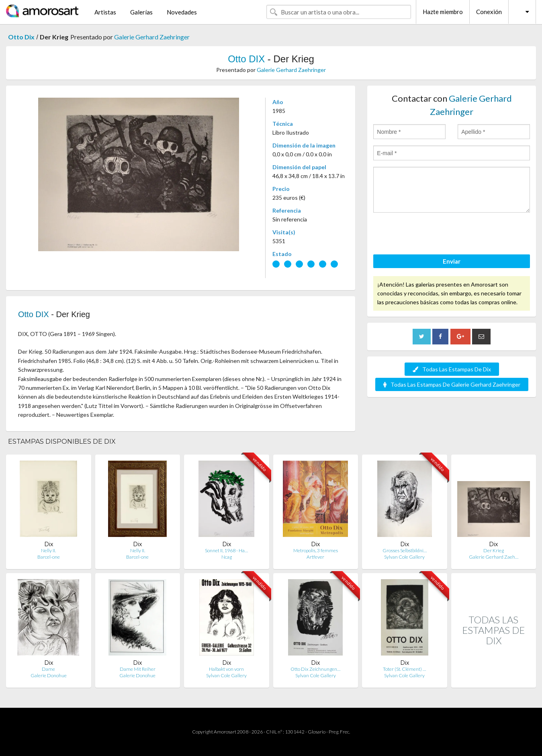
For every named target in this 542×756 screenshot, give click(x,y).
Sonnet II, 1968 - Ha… (226, 550)
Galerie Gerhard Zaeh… (494, 557)
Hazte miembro (443, 12)
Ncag (227, 557)
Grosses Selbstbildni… (405, 550)
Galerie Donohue (49, 675)
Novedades (182, 12)
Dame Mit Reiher (138, 669)
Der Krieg (494, 550)
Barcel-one (49, 557)
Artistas (105, 12)
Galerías (141, 12)
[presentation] (434, 235)
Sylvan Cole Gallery (404, 557)
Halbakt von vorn (226, 669)
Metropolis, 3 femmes (316, 550)
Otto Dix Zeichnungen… (315, 669)
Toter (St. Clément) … (404, 669)
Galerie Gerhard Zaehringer (152, 37)
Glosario (317, 732)
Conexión (489, 12)
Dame (48, 669)
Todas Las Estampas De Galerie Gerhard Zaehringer (452, 384)
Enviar (452, 261)
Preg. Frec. (339, 732)
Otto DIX (246, 59)
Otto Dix (21, 37)
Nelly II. (48, 550)
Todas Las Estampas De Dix (452, 369)
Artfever (315, 557)
